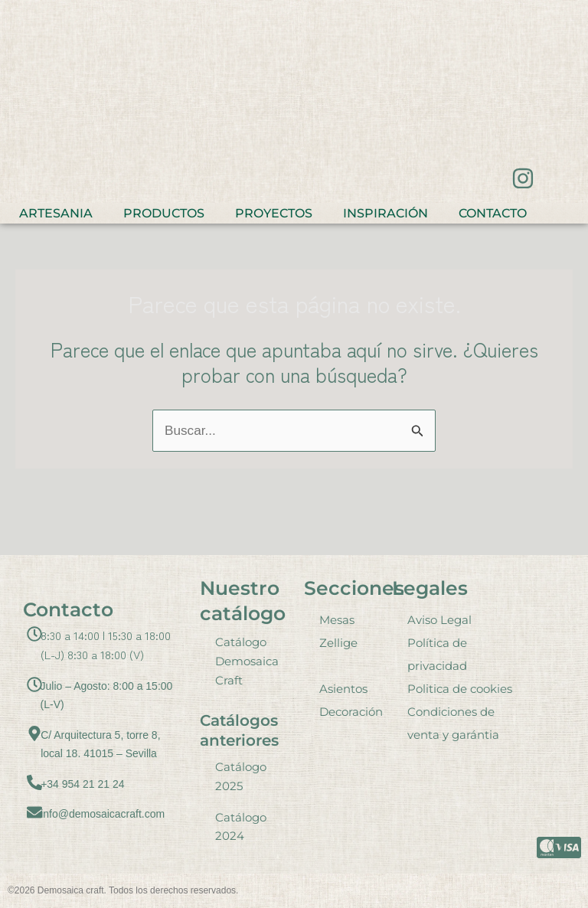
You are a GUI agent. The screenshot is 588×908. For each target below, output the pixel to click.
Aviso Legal (439, 620)
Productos (164, 213)
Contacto (493, 213)
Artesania (56, 213)
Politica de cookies (460, 689)
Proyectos (274, 213)
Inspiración (385, 213)
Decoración (351, 712)
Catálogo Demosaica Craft (247, 661)
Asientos (343, 689)
